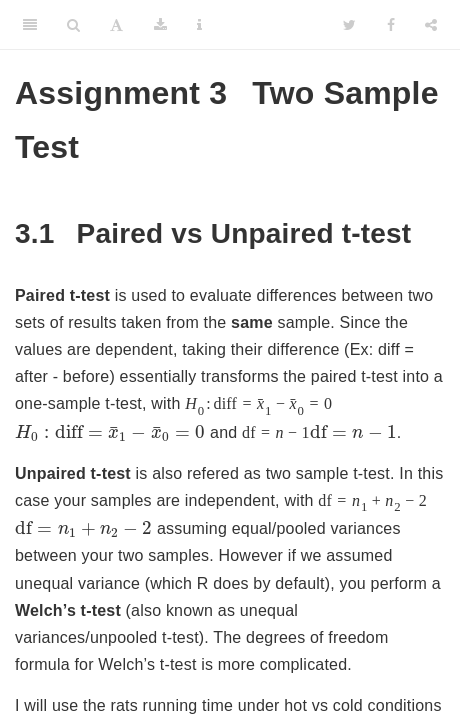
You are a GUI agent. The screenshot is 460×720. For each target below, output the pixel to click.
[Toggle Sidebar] (30, 25)
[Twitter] (349, 25)
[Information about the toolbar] (199, 25)
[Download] (160, 25)
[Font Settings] (116, 25)
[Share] (431, 25)
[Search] (73, 25)
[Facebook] (391, 25)
